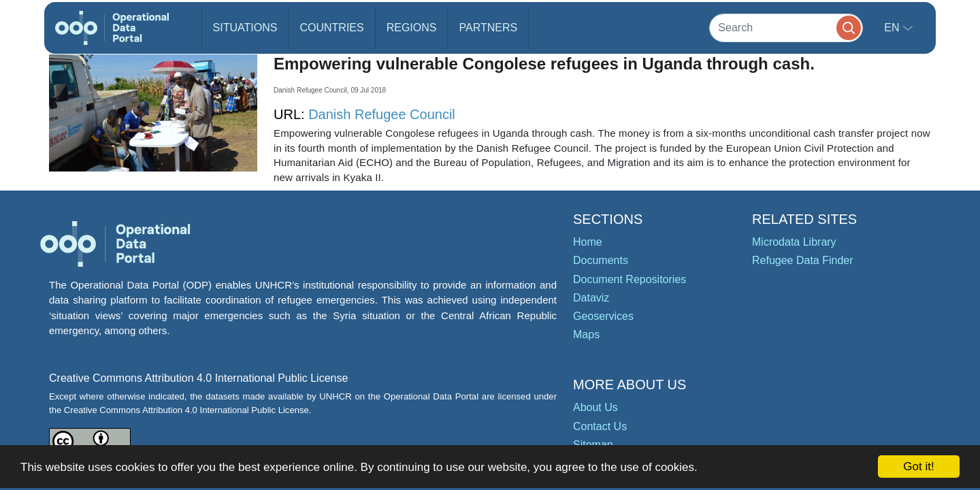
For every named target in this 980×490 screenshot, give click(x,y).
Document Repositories (630, 279)
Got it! (918, 467)
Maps (586, 334)
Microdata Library (794, 242)
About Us (595, 407)
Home (588, 242)
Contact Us (600, 426)
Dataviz (591, 298)
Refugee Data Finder (803, 260)
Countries (331, 28)
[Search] (786, 28)
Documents (601, 260)
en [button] (893, 28)
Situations (245, 28)
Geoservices (603, 316)
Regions (412, 28)
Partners (488, 28)
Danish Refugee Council (382, 114)
